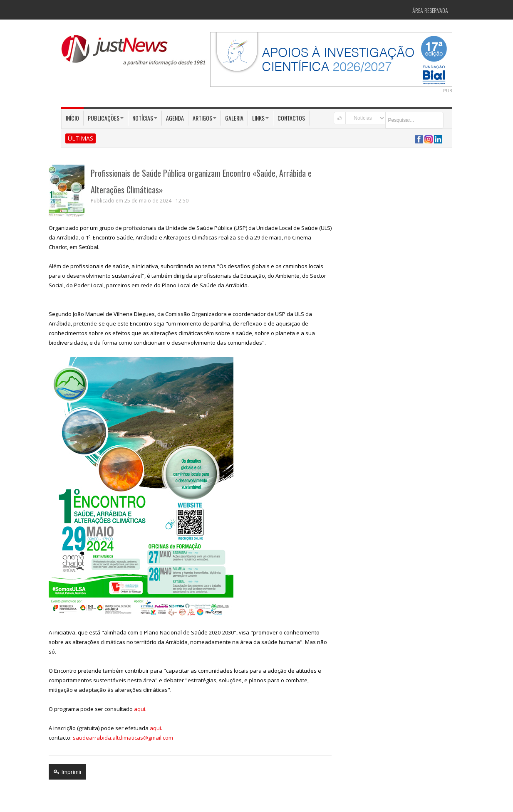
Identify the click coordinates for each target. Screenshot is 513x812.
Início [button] (72, 118)
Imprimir (67, 772)
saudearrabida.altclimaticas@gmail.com (123, 738)
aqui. (140, 709)
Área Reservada (430, 10)
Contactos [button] (291, 118)
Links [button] (260, 118)
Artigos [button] (204, 118)
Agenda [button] (175, 118)
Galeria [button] (234, 118)
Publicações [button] (106, 118)
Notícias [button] (145, 118)
